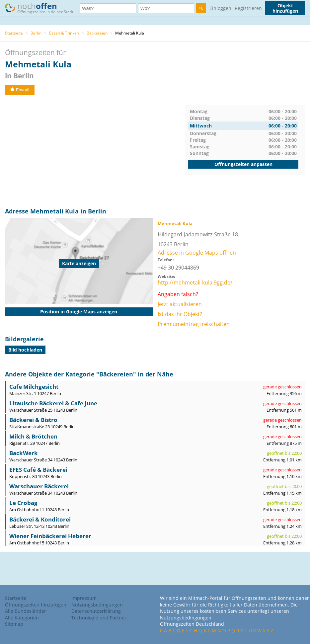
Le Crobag (23, 503)
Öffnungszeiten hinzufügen (36, 605)
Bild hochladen (25, 350)
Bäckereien (97, 33)
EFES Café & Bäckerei (38, 470)
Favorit (20, 90)
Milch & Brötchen (33, 436)
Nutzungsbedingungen (97, 605)
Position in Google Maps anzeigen (79, 312)
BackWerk (24, 453)
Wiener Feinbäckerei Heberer (50, 536)
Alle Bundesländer (26, 611)
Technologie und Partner (99, 618)
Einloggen (220, 8)
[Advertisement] (95, 151)
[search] (201, 8)
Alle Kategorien (22, 618)
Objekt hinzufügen (285, 8)
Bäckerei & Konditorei (40, 519)
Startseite (14, 33)
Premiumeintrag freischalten (194, 324)
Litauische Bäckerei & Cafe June (53, 403)
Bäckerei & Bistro (33, 420)
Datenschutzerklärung (96, 611)
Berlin (36, 33)
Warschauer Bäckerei (39, 486)
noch (42, 8)
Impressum (84, 598)
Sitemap (14, 624)
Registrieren (248, 8)
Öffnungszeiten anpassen (243, 164)
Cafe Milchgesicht (34, 387)
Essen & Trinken (64, 33)
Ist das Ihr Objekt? (180, 314)
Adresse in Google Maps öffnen (197, 253)
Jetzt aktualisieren (180, 304)
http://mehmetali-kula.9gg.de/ (195, 282)
